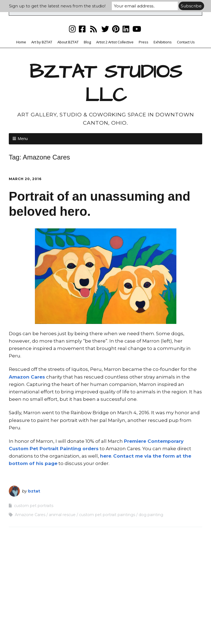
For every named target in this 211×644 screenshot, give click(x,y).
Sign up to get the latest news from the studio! (57, 6)
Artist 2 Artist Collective (115, 42)
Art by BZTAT (42, 42)
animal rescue (62, 515)
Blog (87, 42)
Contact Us (186, 42)
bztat (34, 491)
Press (144, 42)
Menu (23, 138)
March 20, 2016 (25, 179)
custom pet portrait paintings (107, 515)
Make (78, 629)
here (106, 456)
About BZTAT (68, 42)
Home (21, 42)
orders (90, 449)
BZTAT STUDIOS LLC (106, 84)
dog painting (151, 515)
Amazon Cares (27, 377)
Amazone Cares (30, 515)
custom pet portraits (34, 506)
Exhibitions (163, 42)
